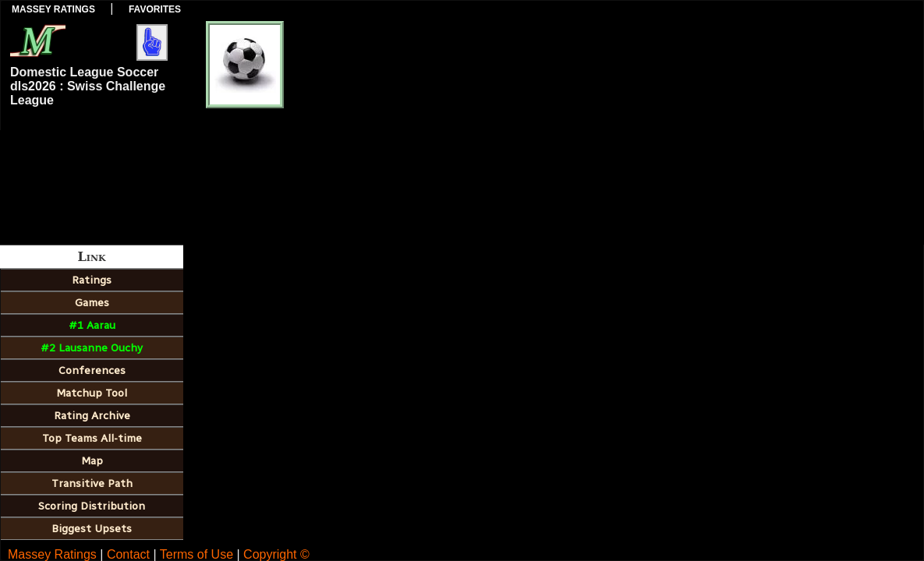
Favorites (155, 9)
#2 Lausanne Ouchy (92, 348)
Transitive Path (92, 483)
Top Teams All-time (92, 438)
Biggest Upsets (92, 529)
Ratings (92, 280)
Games (92, 303)
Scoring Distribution (92, 506)
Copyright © (276, 554)
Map (92, 461)
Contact (128, 554)
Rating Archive (92, 416)
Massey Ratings (53, 9)
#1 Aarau (92, 325)
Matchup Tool (92, 393)
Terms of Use (196, 554)
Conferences (92, 370)
